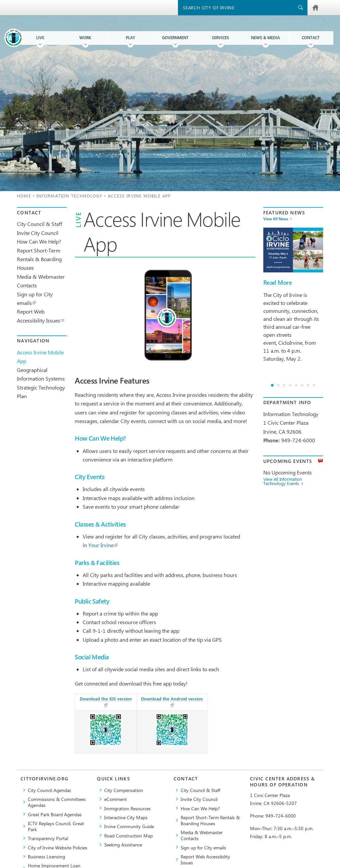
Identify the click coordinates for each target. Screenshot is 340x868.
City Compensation (124, 790)
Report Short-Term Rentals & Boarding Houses (39, 259)
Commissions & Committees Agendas (57, 802)
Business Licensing (46, 856)
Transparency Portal (48, 838)
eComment (116, 799)
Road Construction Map (128, 835)
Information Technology (69, 196)
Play (130, 38)
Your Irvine (103, 545)
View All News (276, 219)
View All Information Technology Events (283, 482)
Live (40, 38)
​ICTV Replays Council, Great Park (56, 826)
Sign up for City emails (203, 847)
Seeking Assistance (123, 844)
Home (24, 196)
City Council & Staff (40, 224)
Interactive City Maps (126, 817)
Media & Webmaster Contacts (202, 835)
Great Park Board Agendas (55, 814)
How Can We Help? (39, 241)
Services (220, 38)
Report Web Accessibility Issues (205, 859)
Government (175, 38)
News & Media (265, 38)
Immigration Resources (127, 808)
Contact (311, 38)
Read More (278, 283)
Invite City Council (38, 233)
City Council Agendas (49, 790)
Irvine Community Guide (129, 826)
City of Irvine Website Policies (58, 847)
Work (85, 38)
